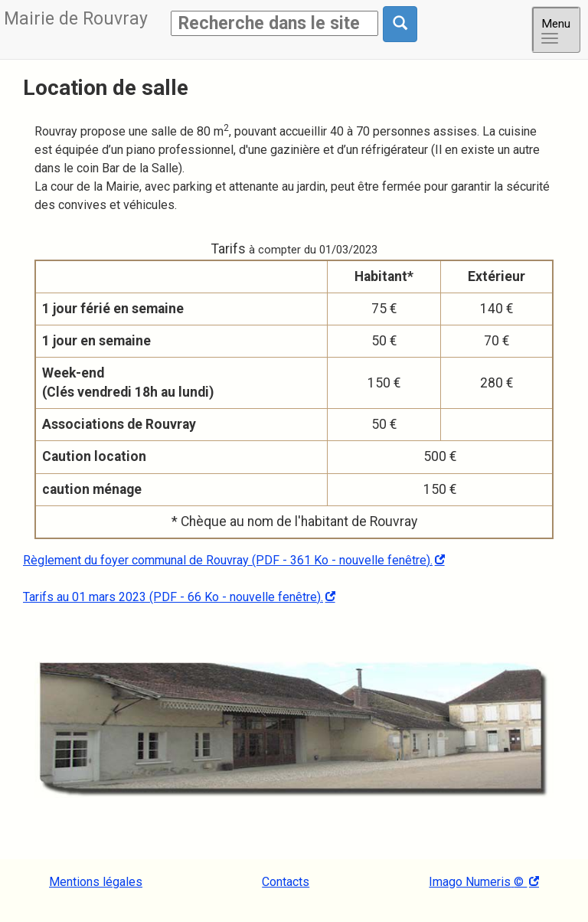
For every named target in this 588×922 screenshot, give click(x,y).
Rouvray (76, 19)
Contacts (286, 882)
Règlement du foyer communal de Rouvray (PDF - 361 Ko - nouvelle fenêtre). (228, 560)
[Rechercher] (274, 23)
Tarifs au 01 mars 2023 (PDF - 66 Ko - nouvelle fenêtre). (173, 597)
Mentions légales (96, 882)
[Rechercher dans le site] (400, 24)
